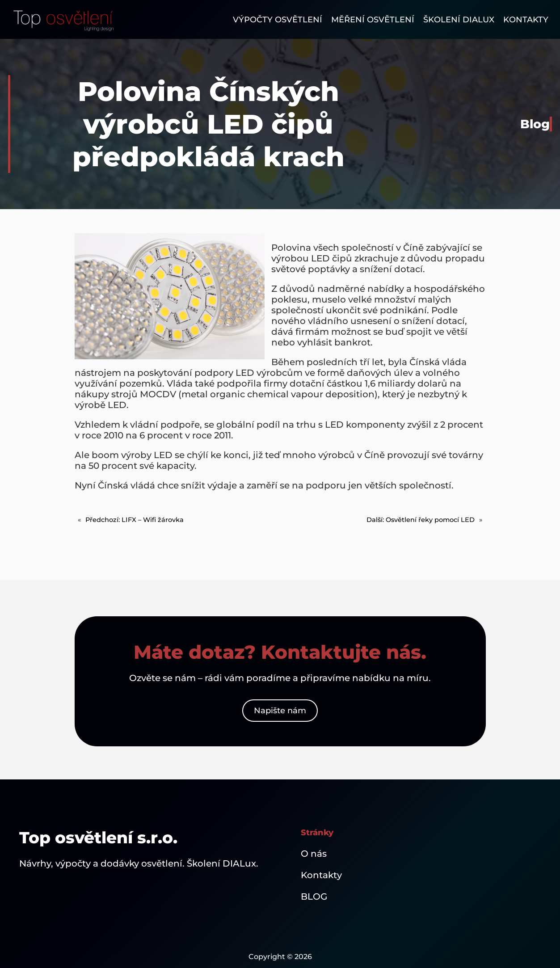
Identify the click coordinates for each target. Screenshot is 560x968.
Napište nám (280, 711)
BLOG (314, 896)
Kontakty (321, 875)
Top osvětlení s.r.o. (98, 838)
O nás (314, 854)
